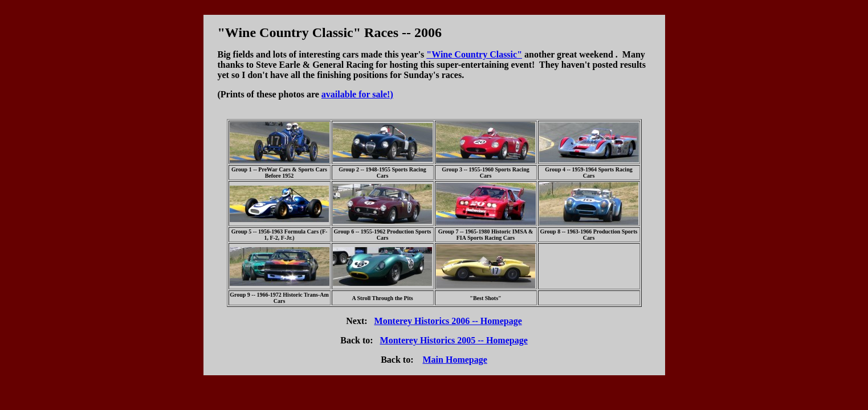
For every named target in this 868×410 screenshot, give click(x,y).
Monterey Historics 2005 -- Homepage (454, 340)
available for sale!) (357, 94)
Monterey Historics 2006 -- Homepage (448, 321)
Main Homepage (455, 360)
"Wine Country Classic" (474, 54)
